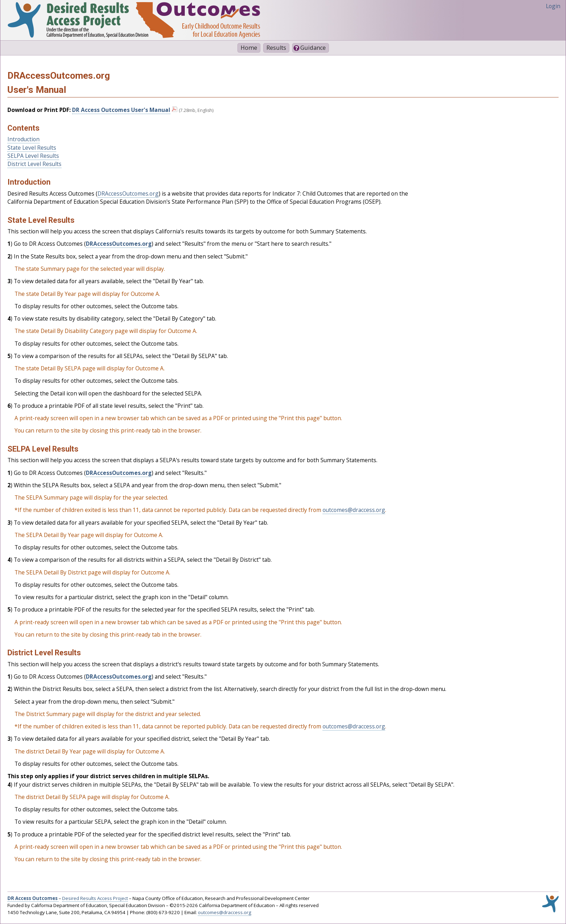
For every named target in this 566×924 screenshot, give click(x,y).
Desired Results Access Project (95, 898)
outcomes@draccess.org (354, 510)
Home (249, 48)
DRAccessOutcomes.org (128, 193)
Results (276, 48)
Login (553, 6)
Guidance (313, 48)
